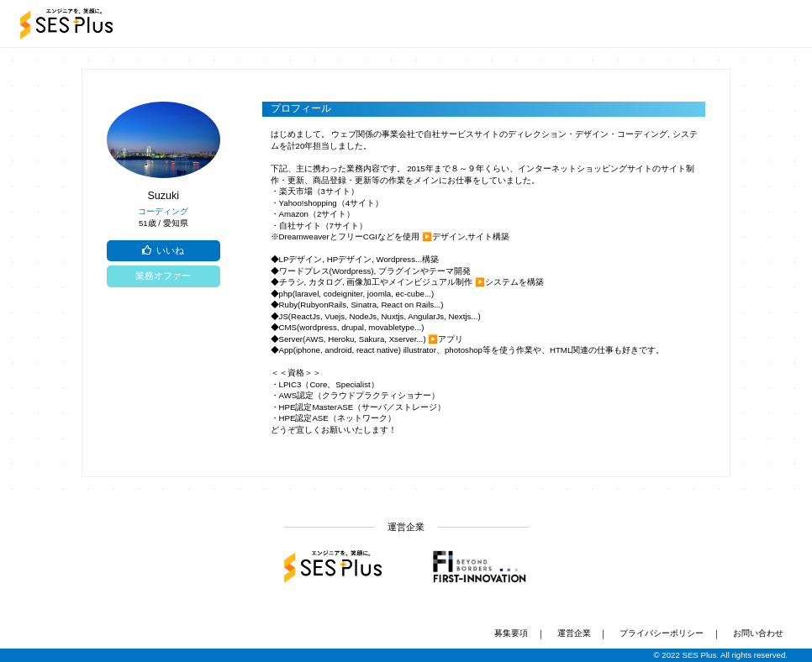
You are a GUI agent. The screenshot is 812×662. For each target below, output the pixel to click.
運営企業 (574, 633)
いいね (163, 250)
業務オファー (163, 276)
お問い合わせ (758, 633)
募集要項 (511, 633)
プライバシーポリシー (662, 633)
